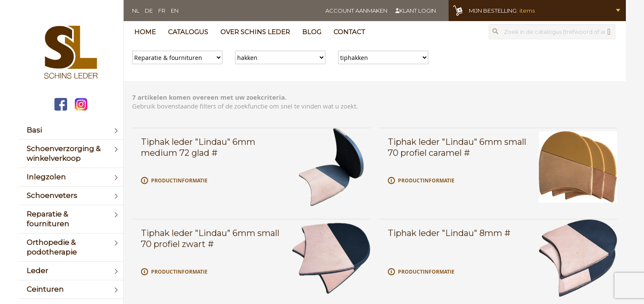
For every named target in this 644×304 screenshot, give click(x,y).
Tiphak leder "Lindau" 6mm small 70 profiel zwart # (210, 239)
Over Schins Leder (255, 32)
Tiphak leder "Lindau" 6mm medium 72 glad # (198, 147)
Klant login (418, 11)
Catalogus (188, 32)
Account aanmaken (356, 11)
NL (136, 11)
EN (175, 11)
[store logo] (71, 53)
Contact (349, 32)
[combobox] (552, 32)
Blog (312, 32)
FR (162, 11)
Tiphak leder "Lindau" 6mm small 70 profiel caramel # (457, 147)
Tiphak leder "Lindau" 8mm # (449, 233)
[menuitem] (71, 130)
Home (145, 32)
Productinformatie (179, 180)
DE (149, 11)
